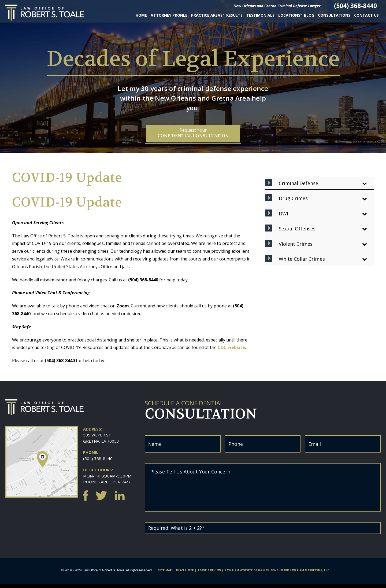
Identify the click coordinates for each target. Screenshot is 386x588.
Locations (289, 15)
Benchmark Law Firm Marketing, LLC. (300, 574)
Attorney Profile (169, 15)
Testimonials (260, 15)
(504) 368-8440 (98, 458)
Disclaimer (185, 574)
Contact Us (366, 15)
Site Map (165, 574)
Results (234, 15)
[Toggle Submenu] (365, 183)
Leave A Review (209, 574)
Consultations (334, 15)
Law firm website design (245, 574)
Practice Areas (207, 15)
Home (141, 15)
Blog (309, 15)
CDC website (231, 347)
